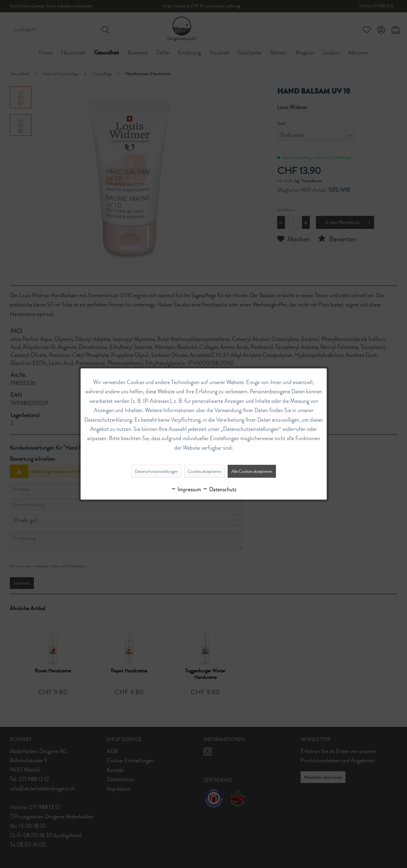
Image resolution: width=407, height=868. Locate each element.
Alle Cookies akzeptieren (252, 471)
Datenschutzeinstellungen (156, 471)
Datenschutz (219, 489)
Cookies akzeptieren (204, 471)
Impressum (186, 489)
